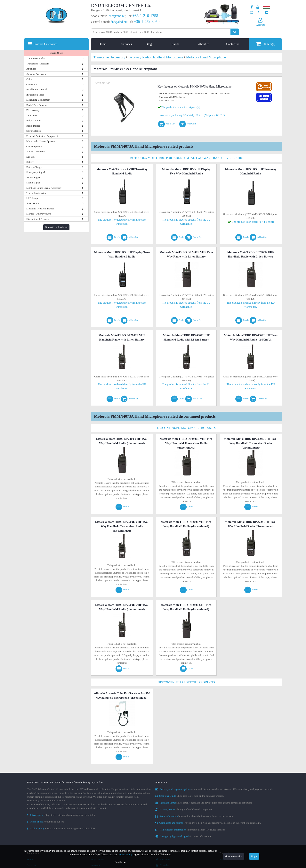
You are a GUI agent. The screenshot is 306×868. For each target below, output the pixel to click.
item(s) (265, 44)
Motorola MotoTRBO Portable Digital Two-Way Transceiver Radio (186, 158)
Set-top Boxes (33, 131)
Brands (175, 44)
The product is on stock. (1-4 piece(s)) (181, 107)
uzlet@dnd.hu (117, 16)
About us (204, 44)
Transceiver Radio (36, 58)
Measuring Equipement (38, 100)
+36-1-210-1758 (145, 16)
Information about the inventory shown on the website (194, 816)
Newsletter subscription (56, 227)
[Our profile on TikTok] (258, 12)
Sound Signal (33, 183)
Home (103, 44)
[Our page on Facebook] (252, 7)
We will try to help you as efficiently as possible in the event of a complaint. (208, 823)
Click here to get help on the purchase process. (190, 796)
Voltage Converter (36, 152)
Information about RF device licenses (190, 830)
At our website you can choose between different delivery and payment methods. (214, 789)
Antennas (31, 69)
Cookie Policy (125, 854)
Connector (32, 84)
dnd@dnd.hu (119, 22)
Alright (254, 856)
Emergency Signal (36, 172)
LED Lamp (32, 198)
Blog (149, 44)
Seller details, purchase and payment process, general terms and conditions (204, 803)
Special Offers (56, 53)
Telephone (32, 115)
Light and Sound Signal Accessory (44, 188)
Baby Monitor (33, 120)
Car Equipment (34, 146)
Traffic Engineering (36, 193)
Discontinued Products (38, 219)
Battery (30, 162)
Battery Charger (34, 167)
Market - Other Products (39, 214)
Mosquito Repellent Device (40, 209)
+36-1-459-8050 (147, 21)
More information (234, 856)
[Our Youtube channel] (258, 7)
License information (183, 836)
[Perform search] (235, 32)
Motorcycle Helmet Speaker (41, 141)
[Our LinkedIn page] (267, 12)
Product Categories (45, 44)
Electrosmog (33, 110)
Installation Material (37, 89)
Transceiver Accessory (38, 64)
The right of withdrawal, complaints (184, 809)
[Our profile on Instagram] (252, 12)
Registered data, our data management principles (61, 815)
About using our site (46, 822)
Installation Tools (35, 95)
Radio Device (33, 126)
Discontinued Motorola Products (186, 428)
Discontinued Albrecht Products (186, 682)
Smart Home (33, 203)
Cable (29, 79)
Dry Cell (31, 157)
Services (127, 44)
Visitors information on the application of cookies (61, 828)
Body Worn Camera (36, 105)
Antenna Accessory (36, 74)
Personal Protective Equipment (42, 136)
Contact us (233, 44)
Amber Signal (33, 177)
